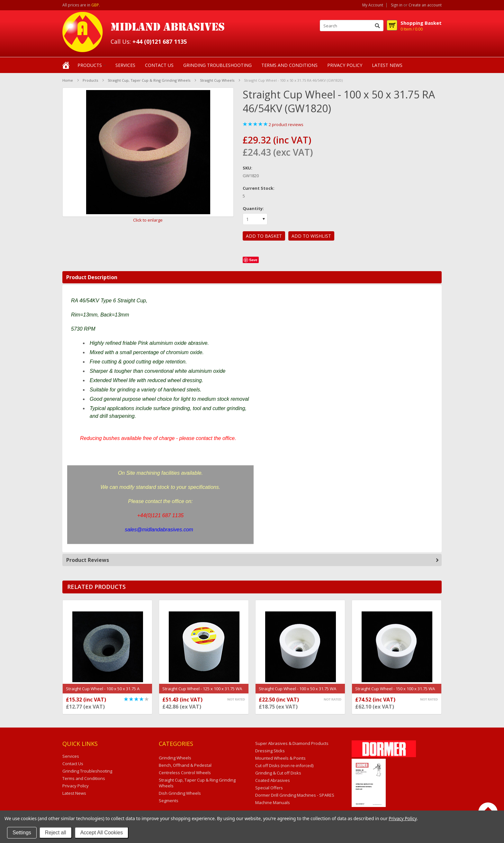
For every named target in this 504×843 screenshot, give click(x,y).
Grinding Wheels (175, 758)
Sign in (397, 5)
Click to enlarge (148, 220)
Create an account (425, 5)
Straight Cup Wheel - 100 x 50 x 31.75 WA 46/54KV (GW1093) (297, 692)
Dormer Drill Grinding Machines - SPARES (295, 795)
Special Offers (269, 788)
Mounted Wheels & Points (280, 758)
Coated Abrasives (273, 780)
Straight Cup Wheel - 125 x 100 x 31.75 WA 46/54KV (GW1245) (202, 692)
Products (90, 65)
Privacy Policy (403, 818)
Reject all (56, 833)
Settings (22, 833)
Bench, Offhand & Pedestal (185, 765)
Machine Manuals (273, 802)
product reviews (286, 124)
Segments (169, 801)
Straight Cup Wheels (217, 80)
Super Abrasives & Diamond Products (292, 743)
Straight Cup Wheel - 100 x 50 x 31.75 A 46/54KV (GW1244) (103, 692)
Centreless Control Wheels (185, 773)
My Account (373, 5)
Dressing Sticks (270, 751)
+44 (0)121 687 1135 (160, 41)
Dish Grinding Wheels (180, 793)
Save (253, 260)
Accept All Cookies (102, 833)
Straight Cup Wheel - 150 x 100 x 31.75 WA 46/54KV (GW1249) (395, 692)
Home (68, 80)
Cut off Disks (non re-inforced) (284, 765)
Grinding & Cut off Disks (278, 773)
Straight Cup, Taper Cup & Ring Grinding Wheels (149, 80)
